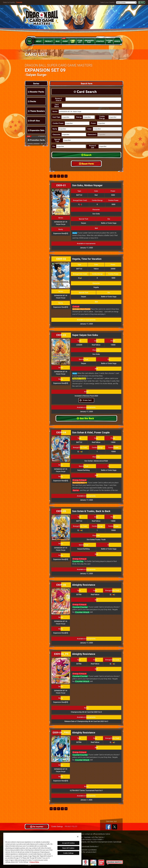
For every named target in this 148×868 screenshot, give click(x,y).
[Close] (78, 837)
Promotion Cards (36, 140)
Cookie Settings (57, 827)
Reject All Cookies (68, 848)
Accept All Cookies (68, 843)
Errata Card (87, 400)
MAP (142, 2)
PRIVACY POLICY (71, 827)
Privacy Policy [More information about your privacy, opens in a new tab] (34, 862)
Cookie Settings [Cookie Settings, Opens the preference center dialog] (68, 853)
